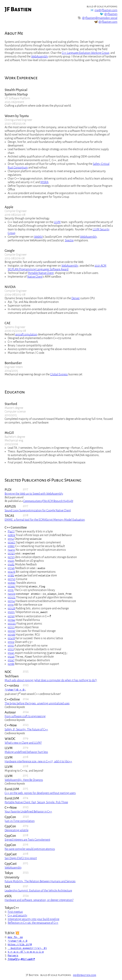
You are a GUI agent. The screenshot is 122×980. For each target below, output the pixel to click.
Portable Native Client (41, 273)
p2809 (11, 535)
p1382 (11, 575)
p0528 (11, 608)
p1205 (11, 612)
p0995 (11, 586)
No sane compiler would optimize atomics (30, 849)
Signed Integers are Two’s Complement (27, 840)
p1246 (11, 657)
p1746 (11, 568)
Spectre (69, 240)
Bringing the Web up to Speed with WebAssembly (34, 494)
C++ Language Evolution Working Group (85, 53)
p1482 (11, 564)
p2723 (11, 557)
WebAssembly (40, 56)
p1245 (11, 653)
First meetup (15, 912)
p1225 (11, 561)
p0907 (12, 542)
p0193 (11, 616)
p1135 (11, 590)
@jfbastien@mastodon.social (100, 18)
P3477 (11, 531)
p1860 (11, 546)
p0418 (11, 638)
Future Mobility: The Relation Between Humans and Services (40, 881)
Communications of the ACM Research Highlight (48, 501)
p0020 (12, 624)
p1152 (11, 539)
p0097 (12, 631)
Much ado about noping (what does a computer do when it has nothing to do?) (51, 680)
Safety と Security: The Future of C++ (26, 729)
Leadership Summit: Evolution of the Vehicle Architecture (38, 891)
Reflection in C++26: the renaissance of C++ (33, 923)
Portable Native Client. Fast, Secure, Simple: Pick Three (36, 802)
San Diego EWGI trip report (21, 858)
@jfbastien (111, 14)
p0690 (12, 583)
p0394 (11, 620)
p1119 (11, 605)
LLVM (57, 222)
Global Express (59, 374)
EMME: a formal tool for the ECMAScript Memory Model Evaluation (45, 520)
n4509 (11, 594)
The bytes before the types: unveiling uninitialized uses (37, 703)
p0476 (11, 572)
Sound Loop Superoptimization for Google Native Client (38, 510)
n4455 (11, 550)
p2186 (11, 664)
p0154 (11, 601)
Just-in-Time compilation (20, 821)
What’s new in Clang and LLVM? (23, 743)
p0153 (11, 627)
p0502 (12, 597)
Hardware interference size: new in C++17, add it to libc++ (38, 761)
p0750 (12, 579)
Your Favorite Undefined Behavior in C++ (28, 812)
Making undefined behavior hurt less (26, 752)
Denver (76, 298)
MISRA (44, 182)
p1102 (11, 642)
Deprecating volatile (16, 830)
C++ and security (17, 915)
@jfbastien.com (108, 22)
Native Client (35, 277)
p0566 (11, 635)
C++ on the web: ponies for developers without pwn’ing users (40, 793)
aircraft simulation (26, 334)
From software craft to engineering (25, 716)
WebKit (38, 237)
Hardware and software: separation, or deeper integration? (39, 900)
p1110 (11, 646)
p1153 (11, 649)
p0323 (11, 553)
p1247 (11, 660)
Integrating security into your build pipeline (33, 919)
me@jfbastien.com (106, 10)
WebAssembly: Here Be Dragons (24, 780)
